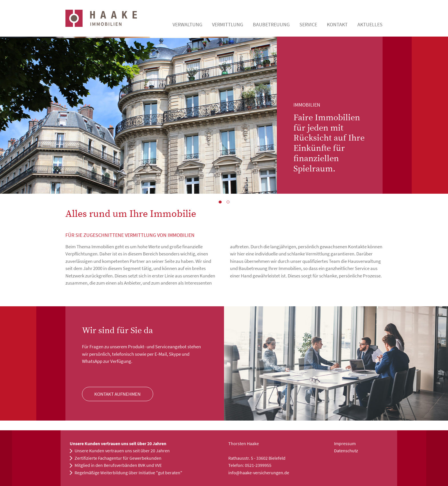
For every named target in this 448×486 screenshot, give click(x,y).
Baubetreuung (271, 24)
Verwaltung (187, 24)
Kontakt (337, 24)
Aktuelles (370, 24)
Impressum (345, 443)
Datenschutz (346, 451)
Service (308, 24)
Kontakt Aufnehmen (117, 394)
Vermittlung (228, 24)
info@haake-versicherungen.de (259, 473)
